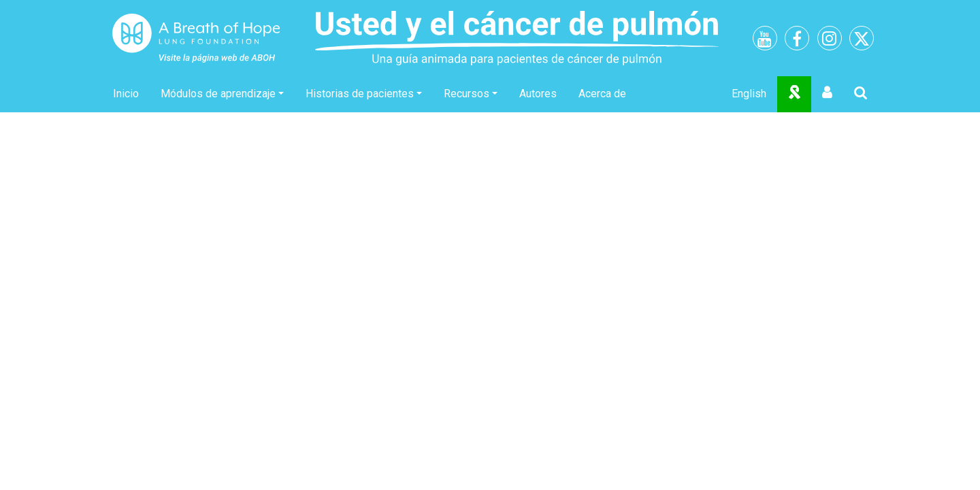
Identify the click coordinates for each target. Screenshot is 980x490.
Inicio (126, 94)
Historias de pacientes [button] (360, 94)
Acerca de (602, 94)
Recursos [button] (467, 94)
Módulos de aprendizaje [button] (218, 94)
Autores (538, 94)
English (749, 94)
